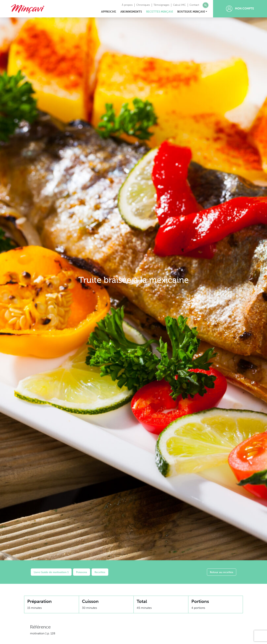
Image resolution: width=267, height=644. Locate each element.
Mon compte (240, 9)
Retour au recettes (222, 572)
